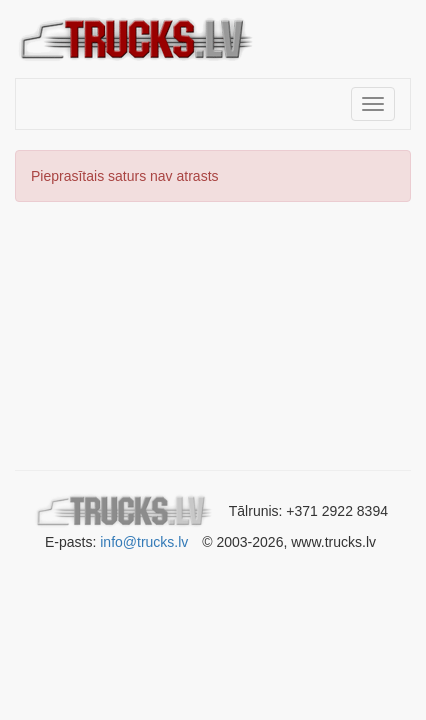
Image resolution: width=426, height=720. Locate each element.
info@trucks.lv (144, 542)
